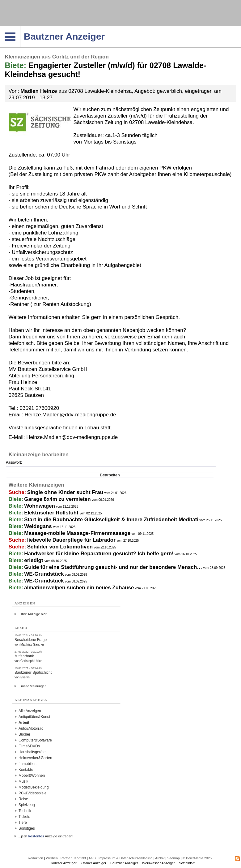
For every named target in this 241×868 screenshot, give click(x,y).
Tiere (23, 823)
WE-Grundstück (44, 574)
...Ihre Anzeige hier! (33, 614)
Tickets (24, 817)
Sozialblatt (187, 863)
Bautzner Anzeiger (124, 863)
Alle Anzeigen (30, 711)
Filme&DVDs (29, 746)
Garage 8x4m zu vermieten (57, 499)
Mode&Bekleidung (34, 787)
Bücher (24, 734)
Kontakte (26, 770)
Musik (23, 781)
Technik (25, 811)
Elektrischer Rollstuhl (52, 513)
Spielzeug (27, 805)
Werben (52, 858)
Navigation (20, 28)
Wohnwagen (40, 506)
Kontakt (80, 858)
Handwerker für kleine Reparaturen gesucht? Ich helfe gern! (99, 554)
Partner (66, 858)
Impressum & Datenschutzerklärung (126, 858)
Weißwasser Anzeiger (159, 863)
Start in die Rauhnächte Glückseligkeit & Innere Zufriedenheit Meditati (111, 520)
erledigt (34, 560)
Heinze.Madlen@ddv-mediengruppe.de (72, 437)
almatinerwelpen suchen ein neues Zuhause (79, 588)
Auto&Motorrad (31, 728)
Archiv (160, 858)
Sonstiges (27, 828)
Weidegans (39, 526)
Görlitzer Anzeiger (63, 863)
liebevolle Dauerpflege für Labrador (71, 540)
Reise (23, 799)
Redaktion (36, 858)
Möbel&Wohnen (32, 776)
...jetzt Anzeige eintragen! (46, 836)
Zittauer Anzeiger (93, 863)
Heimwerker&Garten (35, 758)
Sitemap (174, 858)
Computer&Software (35, 740)
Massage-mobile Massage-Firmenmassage (77, 533)
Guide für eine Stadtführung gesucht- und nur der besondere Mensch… (113, 567)
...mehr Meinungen (32, 686)
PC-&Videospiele (33, 793)
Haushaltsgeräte (32, 752)
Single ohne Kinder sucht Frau (65, 492)
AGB (92, 858)
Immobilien (27, 764)
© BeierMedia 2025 (197, 858)
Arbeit (24, 723)
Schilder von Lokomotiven (60, 547)
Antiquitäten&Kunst (34, 717)
